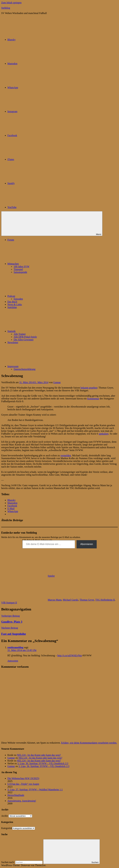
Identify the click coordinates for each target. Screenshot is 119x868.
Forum (11, 240)
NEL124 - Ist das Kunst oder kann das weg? (39, 755)
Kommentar (93, 399)
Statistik (35, 331)
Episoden (18, 299)
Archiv (5, 816)
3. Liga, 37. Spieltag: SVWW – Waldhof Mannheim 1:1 (35, 790)
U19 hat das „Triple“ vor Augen (23, 784)
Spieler (51, 576)
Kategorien (7, 828)
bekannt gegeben (89, 388)
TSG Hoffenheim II (105, 600)
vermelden (66, 455)
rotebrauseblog (15, 647)
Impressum (36, 366)
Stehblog (6, 8)
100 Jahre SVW (21, 266)
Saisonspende (20, 272)
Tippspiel (18, 269)
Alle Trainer (20, 334)
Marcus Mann (55, 600)
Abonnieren (87, 544)
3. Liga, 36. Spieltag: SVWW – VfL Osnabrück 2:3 (43, 763)
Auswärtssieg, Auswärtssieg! (22, 801)
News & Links (15, 304)
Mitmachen (36, 264)
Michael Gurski (71, 600)
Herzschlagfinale (16, 795)
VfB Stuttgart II (9, 603)
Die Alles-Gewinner (24, 340)
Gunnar (57, 382)
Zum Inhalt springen (11, 3)
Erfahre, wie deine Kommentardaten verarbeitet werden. (89, 743)
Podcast (35, 296)
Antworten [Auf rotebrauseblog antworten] (13, 661)
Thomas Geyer (87, 600)
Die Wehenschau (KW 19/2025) (23, 778)
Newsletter (13, 342)
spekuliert (104, 434)
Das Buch (12, 302)
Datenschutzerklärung (24, 369)
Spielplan (12, 307)
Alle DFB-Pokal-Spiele (25, 337)
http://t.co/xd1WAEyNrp (70, 655)
